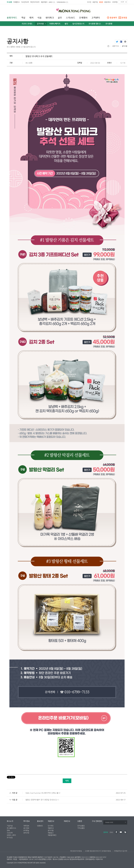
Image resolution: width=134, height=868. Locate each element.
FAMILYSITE (109, 823)
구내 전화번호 (97, 821)
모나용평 (9, 2)
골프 (60, 18)
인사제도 (51, 826)
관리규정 (26, 833)
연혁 (8, 830)
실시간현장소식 (78, 24)
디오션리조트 (25, 2)
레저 (31, 18)
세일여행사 (44, 2)
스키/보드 (71, 18)
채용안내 (51, 821)
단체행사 (83, 18)
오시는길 (10, 837)
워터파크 (50, 18)
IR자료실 (26, 830)
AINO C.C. (52, 2)
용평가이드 (12, 18)
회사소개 (10, 821)
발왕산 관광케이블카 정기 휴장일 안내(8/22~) (42, 800)
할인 (66, 24)
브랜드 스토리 (11, 835)
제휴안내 (67, 821)
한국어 (106, 832)
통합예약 (113, 18)
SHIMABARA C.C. (62, 2)
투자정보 (27, 821)
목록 (67, 781)
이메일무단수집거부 (121, 851)
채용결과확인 (52, 835)
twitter (117, 42)
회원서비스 (108, 2)
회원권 (101, 2)
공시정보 (26, 828)
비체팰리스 (17, 2)
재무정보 (26, 826)
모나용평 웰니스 (95, 24)
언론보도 (40, 826)
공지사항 (40, 24)
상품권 (80, 821)
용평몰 (124, 18)
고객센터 (96, 18)
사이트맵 (115, 2)
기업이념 (10, 826)
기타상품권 (81, 828)
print (125, 42)
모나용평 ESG (11, 828)
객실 (23, 18)
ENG (111, 832)
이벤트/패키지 (55, 24)
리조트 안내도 (27, 24)
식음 (40, 18)
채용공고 (51, 833)
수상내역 (10, 833)
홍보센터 (40, 821)
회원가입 (95, 2)
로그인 (89, 2)
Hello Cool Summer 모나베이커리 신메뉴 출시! (43, 793)
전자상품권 (81, 826)
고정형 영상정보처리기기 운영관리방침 (98, 851)
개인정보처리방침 (76, 851)
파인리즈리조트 (35, 2)
